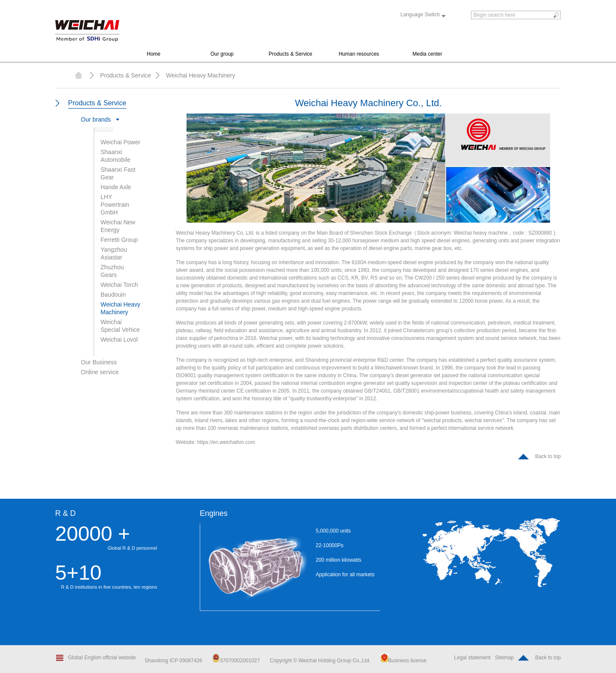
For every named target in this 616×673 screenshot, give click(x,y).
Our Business (99, 362)
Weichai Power (120, 142)
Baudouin (113, 295)
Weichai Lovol (119, 339)
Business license (404, 661)
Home (154, 54)
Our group (222, 54)
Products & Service (290, 54)
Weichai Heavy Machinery (201, 75)
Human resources (359, 54)
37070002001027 (236, 661)
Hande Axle (116, 187)
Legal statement (472, 658)
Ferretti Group (119, 240)
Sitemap (504, 658)
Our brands (96, 119)
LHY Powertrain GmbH (115, 205)
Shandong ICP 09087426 (174, 661)
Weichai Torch (119, 285)
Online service (100, 372)
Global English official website (102, 658)
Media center (427, 54)
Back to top (548, 456)
